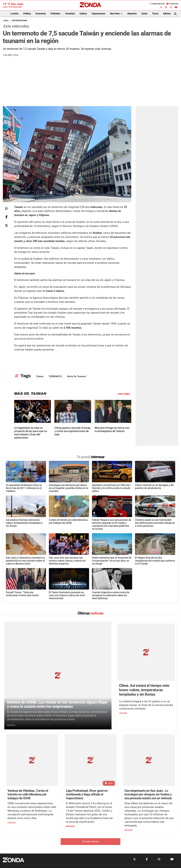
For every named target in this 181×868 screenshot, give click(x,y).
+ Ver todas (123, 394)
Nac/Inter (117, 14)
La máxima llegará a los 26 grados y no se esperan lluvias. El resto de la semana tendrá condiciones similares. (146, 679)
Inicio (6, 21)
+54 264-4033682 (108, 819)
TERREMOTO (55, 376)
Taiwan (40, 376)
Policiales (55, 14)
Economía (41, 14)
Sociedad (70, 14)
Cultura (83, 14)
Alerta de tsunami (76, 376)
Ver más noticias (90, 786)
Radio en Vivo (157, 4)
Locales (14, 14)
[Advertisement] (90, 85)
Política (27, 14)
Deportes (132, 14)
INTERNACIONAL (20, 21)
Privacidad (98, 828)
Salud (144, 14)
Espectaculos (99, 14)
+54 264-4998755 (110, 822)
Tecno (155, 14)
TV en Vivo (172, 4)
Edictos (167, 14)
